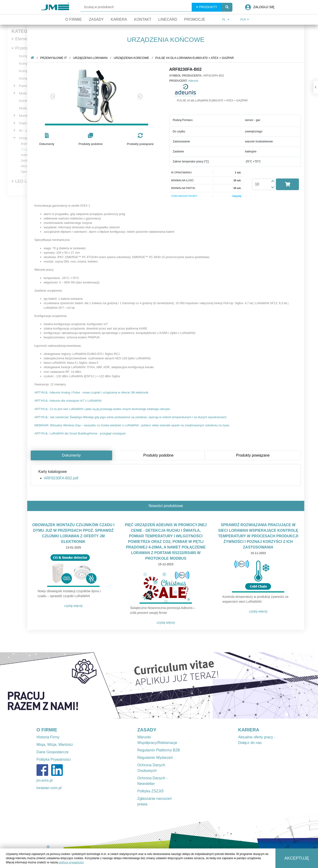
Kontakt (143, 19)
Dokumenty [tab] (77, 455)
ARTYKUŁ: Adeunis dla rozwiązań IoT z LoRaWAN (74, 401)
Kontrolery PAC (31, 101)
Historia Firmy (48, 737)
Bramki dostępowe (32, 144)
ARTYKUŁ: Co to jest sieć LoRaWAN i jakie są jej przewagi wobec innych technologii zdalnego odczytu (108, 409)
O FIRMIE (47, 730)
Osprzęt (25, 123)
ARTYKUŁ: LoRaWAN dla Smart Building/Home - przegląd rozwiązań (86, 433)
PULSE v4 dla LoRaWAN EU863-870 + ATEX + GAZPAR (200, 58)
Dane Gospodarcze (53, 752)
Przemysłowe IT (30, 48)
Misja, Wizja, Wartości (55, 745)
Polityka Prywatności (54, 759)
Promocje (195, 19)
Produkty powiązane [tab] (259, 455)
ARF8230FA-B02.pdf (67, 478)
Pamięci (25, 86)
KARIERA (249, 730)
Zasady (96, 19)
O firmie (74, 19)
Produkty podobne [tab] (164, 455)
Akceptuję (297, 858)
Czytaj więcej (79, 606)
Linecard (168, 19)
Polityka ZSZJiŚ (150, 791)
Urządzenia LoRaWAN (96, 58)
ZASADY (147, 730)
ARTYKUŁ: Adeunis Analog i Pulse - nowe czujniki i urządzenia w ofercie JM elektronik (97, 392)
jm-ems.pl (45, 780)
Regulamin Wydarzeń (155, 758)
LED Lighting (27, 181)
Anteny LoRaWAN (32, 155)
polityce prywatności (71, 862)
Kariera (119, 19)
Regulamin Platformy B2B (159, 750)
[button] (59, 96)
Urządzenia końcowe (137, 58)
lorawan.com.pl (49, 788)
